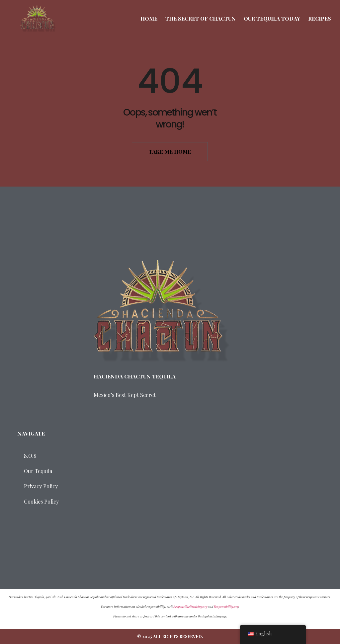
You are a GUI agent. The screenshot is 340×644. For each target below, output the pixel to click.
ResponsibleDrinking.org (190, 606)
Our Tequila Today (272, 18)
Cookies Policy (41, 501)
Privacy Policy (41, 486)
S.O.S (30, 456)
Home (149, 18)
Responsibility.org (226, 606)
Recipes (320, 18)
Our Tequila (38, 471)
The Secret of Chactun (201, 18)
